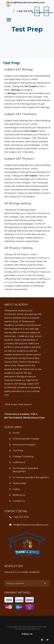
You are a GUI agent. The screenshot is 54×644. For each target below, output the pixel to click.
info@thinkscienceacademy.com (27, 2)
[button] (37, 11)
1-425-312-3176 (25, 11)
